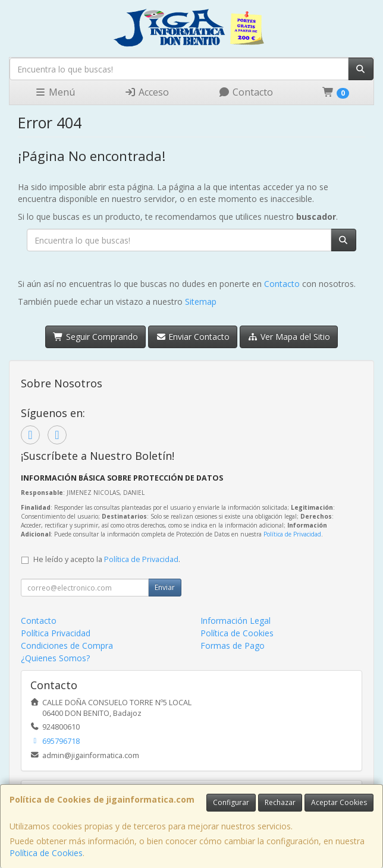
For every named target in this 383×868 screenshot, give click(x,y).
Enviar (165, 587)
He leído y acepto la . (107, 559)
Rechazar (280, 802)
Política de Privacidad (292, 534)
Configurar (231, 802)
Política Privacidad (56, 633)
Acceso (147, 92)
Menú (55, 92)
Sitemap (201, 302)
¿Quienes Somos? (55, 658)
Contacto (246, 92)
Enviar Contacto (193, 337)
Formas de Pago (233, 646)
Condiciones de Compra (67, 646)
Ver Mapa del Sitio (289, 337)
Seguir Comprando (95, 337)
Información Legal (236, 621)
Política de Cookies (46, 853)
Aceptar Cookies (339, 802)
